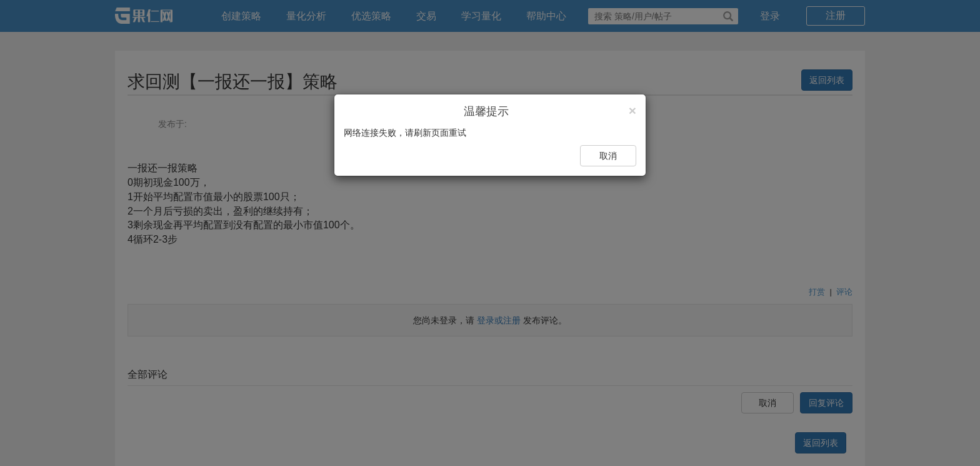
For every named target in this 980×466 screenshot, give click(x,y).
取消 (608, 156)
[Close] (632, 110)
